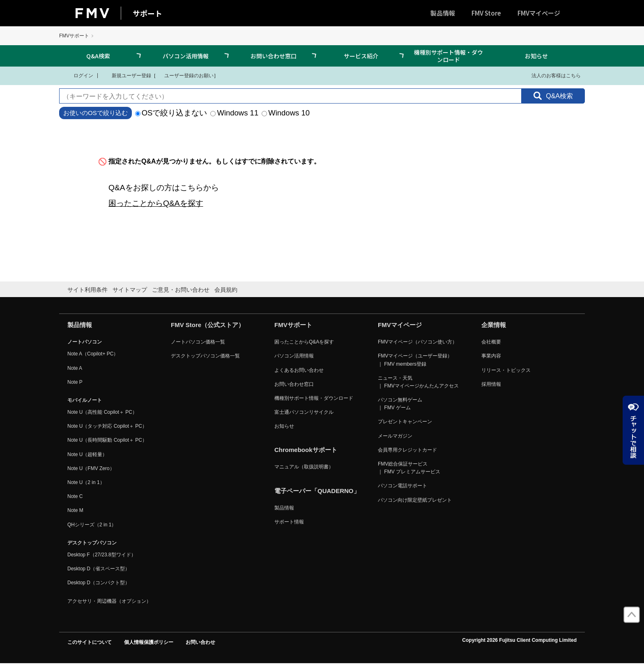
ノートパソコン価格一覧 (198, 342)
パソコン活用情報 (186, 56)
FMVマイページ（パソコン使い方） (417, 342)
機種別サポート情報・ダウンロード (448, 56)
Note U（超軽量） (87, 454)
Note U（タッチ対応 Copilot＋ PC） (107, 426)
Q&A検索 (98, 56)
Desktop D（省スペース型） (99, 569)
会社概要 (491, 342)
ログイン (78, 75)
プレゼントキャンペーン (405, 422)
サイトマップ (130, 290)
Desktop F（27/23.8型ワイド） (102, 555)
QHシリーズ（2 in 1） (92, 525)
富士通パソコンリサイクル (304, 412)
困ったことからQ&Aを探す (156, 203)
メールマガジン (395, 436)
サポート (147, 13)
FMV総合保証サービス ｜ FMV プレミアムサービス (409, 468)
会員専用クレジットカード (407, 450)
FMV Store (486, 13)
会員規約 (226, 290)
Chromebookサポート (306, 450)
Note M (75, 510)
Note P (75, 382)
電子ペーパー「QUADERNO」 (317, 491)
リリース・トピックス (506, 370)
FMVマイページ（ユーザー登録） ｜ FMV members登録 (415, 360)
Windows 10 (286, 113)
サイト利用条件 (87, 290)
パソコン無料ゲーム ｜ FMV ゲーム (400, 404)
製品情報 (443, 13)
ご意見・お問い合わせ (181, 290)
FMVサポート (74, 36)
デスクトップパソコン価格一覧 (205, 356)
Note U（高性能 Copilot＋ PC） (102, 412)
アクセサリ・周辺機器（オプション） (109, 601)
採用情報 (491, 384)
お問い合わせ (200, 642)
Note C (75, 496)
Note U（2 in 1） (86, 482)
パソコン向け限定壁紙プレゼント (415, 500)
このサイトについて (90, 642)
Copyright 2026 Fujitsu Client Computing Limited (519, 640)
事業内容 (491, 356)
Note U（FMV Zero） (91, 468)
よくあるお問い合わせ (299, 370)
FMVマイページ (539, 13)
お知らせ (536, 56)
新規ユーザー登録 (126, 75)
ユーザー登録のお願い (185, 75)
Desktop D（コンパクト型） (99, 583)
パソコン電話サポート (402, 486)
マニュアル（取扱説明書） (304, 467)
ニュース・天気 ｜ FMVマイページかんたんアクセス (418, 382)
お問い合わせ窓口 (274, 56)
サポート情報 (289, 522)
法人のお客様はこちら (551, 75)
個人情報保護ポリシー (149, 642)
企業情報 (494, 325)
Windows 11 (234, 113)
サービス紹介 (361, 56)
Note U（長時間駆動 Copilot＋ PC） (107, 440)
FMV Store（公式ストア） (208, 325)
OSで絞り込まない (171, 113)
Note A (75, 368)
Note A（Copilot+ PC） (93, 354)
